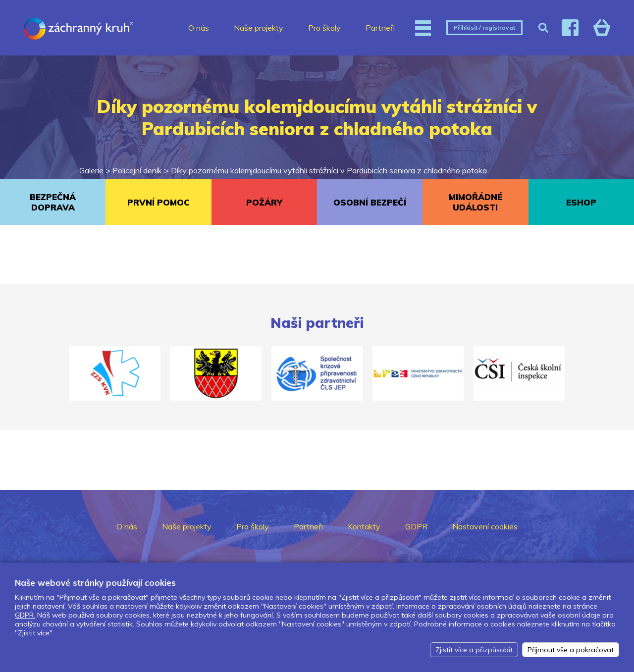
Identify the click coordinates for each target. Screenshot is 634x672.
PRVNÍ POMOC (158, 202)
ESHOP (581, 202)
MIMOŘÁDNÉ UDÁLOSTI (475, 202)
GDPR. (25, 615)
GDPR (416, 526)
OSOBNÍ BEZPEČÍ (370, 202)
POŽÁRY (264, 202)
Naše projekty (259, 28)
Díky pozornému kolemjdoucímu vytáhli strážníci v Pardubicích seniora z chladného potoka (329, 170)
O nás (199, 28)
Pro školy (324, 28)
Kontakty (364, 526)
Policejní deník (137, 170)
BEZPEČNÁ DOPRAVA (53, 202)
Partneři (380, 28)
